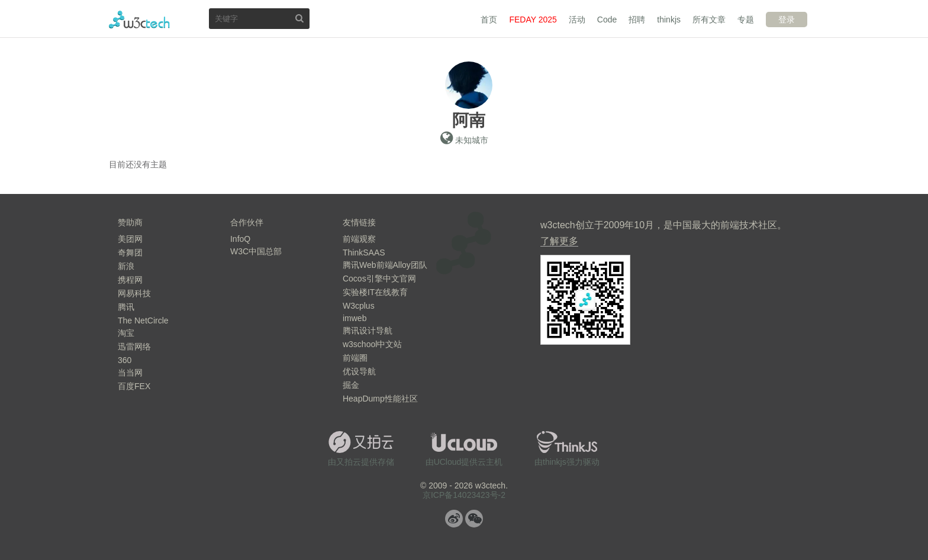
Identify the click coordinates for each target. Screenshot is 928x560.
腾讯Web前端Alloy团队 (385, 265)
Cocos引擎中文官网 (379, 279)
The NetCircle (143, 321)
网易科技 (134, 293)
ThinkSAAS (364, 253)
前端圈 (355, 358)
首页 (489, 20)
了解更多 (559, 241)
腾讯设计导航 (368, 331)
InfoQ (240, 239)
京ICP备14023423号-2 (464, 495)
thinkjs (669, 20)
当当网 (130, 373)
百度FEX (134, 386)
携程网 (130, 280)
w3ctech (139, 20)
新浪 (126, 266)
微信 (474, 519)
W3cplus (359, 306)
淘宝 (126, 333)
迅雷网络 (134, 347)
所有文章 (709, 20)
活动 (577, 20)
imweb (355, 318)
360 (125, 360)
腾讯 (126, 307)
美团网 (130, 239)
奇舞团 (130, 253)
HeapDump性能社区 (380, 399)
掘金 (351, 385)
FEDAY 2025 (533, 20)
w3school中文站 (372, 344)
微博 (454, 519)
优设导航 (359, 371)
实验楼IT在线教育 (375, 292)
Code (607, 20)
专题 (746, 20)
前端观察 (359, 239)
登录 (787, 20)
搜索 (299, 18)
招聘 (637, 20)
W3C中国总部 (256, 251)
